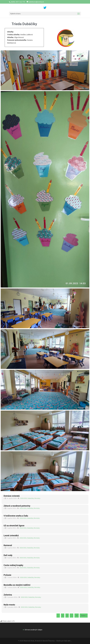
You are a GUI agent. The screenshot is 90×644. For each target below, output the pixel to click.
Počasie (7, 575)
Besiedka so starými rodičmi (17, 585)
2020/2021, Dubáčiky (27, 498)
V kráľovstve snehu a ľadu (16, 516)
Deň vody (8, 555)
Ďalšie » (84, 615)
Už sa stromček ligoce (14, 526)
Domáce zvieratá (12, 496)
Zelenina (8, 595)
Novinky (37, 498)
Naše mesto (9, 605)
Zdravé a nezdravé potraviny (17, 506)
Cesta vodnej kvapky (13, 565)
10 (77, 615)
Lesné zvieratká (11, 535)
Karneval (8, 545)
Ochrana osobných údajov (33, 630)
